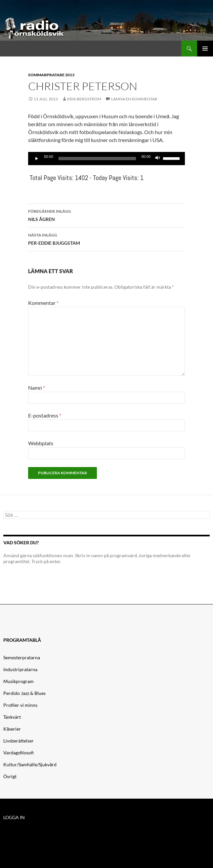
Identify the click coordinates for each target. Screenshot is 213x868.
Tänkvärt (12, 717)
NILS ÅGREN (106, 215)
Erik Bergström (84, 99)
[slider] (97, 159)
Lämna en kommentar (134, 99)
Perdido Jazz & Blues (24, 693)
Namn (37, 388)
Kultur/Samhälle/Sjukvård (30, 764)
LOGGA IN (14, 817)
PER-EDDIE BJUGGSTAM (106, 238)
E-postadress (45, 415)
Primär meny (205, 49)
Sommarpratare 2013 (51, 75)
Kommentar (43, 303)
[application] (106, 159)
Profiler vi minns (20, 705)
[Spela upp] (37, 159)
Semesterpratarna (22, 657)
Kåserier (12, 729)
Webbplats (41, 443)
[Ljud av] (158, 159)
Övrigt (10, 776)
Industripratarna (20, 669)
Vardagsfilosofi (19, 753)
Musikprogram (19, 681)
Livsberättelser (19, 741)
